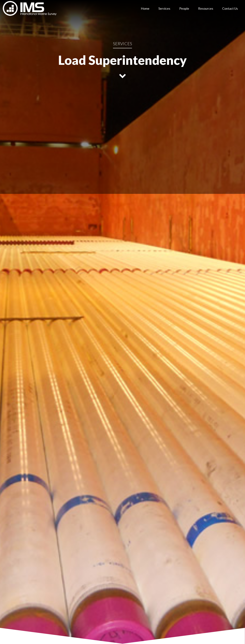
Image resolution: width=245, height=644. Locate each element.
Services (164, 8)
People (184, 8)
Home (145, 8)
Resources (206, 8)
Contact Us (230, 8)
